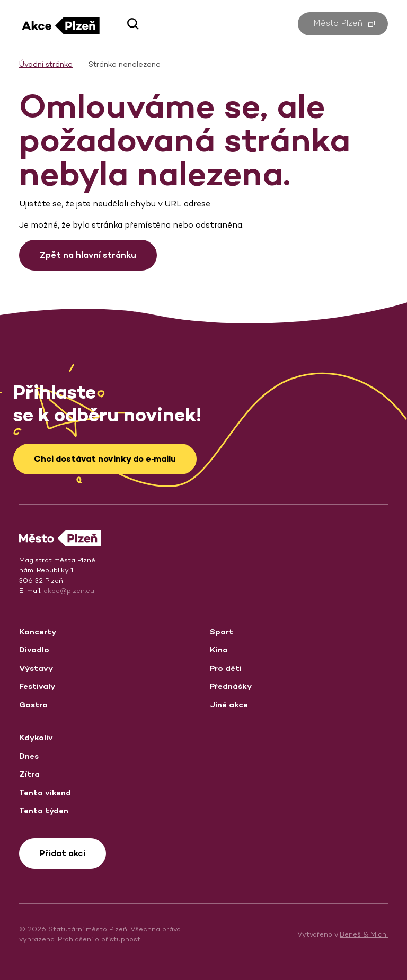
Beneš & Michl (364, 934)
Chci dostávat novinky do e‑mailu (105, 459)
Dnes (29, 756)
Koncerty (38, 631)
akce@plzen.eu (69, 591)
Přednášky (231, 686)
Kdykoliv (36, 737)
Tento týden (44, 810)
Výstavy (36, 668)
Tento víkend (45, 792)
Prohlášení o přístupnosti (100, 939)
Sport (222, 631)
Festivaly (37, 686)
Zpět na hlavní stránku (88, 255)
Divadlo (34, 649)
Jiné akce (229, 704)
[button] (129, 24)
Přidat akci (63, 853)
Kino (219, 649)
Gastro (33, 704)
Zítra (29, 774)
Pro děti (226, 668)
